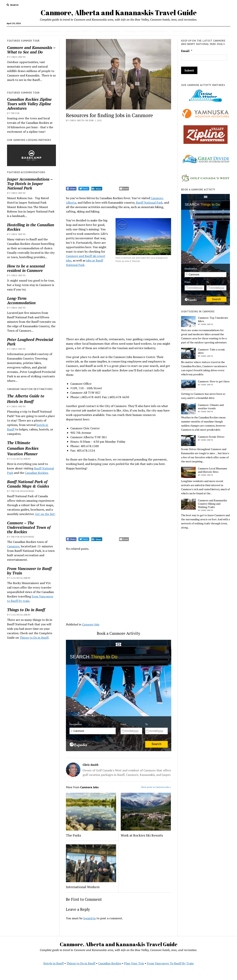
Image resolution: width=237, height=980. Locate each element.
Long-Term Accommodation (21, 300)
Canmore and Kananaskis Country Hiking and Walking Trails (212, 504)
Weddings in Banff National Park (145, 31)
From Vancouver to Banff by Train (29, 571)
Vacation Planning (106, 31)
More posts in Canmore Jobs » (156, 787)
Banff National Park (149, 202)
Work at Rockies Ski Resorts (142, 835)
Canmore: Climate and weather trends (211, 407)
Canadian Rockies (23, 448)
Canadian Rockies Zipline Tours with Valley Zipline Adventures (29, 104)
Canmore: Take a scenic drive (212, 351)
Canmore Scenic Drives (211, 437)
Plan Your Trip (134, 963)
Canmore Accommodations (43, 31)
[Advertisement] (119, 155)
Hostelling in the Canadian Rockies (31, 227)
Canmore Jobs (91, 624)
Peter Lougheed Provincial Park (30, 342)
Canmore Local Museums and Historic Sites (213, 470)
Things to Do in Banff (26, 610)
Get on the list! (45, 514)
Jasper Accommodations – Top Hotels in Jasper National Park (30, 184)
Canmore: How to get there (214, 381)
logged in (90, 918)
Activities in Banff (77, 31)
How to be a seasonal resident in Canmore (26, 268)
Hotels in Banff (202, 31)
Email (187, 51)
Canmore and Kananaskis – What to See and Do (31, 50)
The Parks (74, 835)
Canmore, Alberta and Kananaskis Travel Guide (119, 13)
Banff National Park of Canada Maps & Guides (28, 484)
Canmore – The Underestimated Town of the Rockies (29, 527)
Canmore (13, 546)
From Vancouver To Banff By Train (170, 963)
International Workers (83, 887)
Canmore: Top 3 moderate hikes (213, 319)
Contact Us (178, 31)
